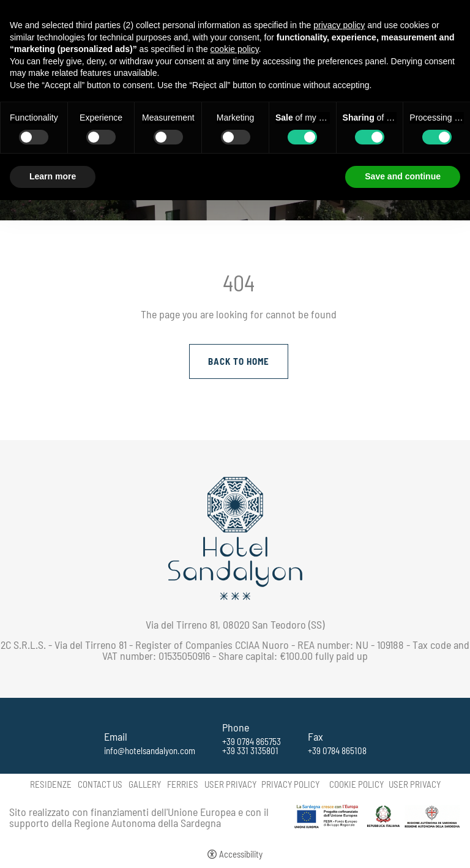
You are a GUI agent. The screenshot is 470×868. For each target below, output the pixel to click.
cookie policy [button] (235, 49)
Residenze (51, 784)
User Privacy (230, 784)
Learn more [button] (53, 176)
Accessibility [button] (241, 854)
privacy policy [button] (339, 25)
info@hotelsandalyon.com (150, 751)
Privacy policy (290, 784)
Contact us (100, 784)
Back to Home (239, 361)
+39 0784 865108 (337, 751)
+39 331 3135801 (250, 751)
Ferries (183, 784)
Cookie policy (356, 784)
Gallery (145, 784)
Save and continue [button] (403, 176)
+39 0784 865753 (252, 742)
